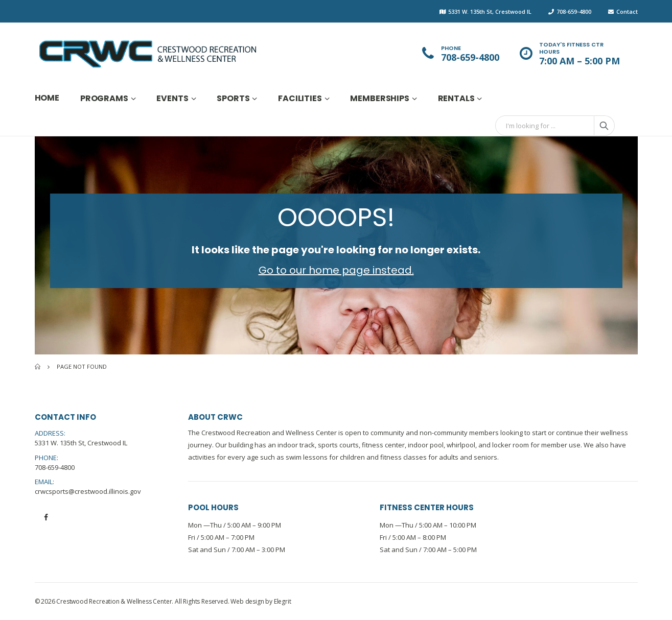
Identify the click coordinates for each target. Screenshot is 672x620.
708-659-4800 (574, 11)
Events (172, 98)
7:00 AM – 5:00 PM (580, 61)
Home (47, 98)
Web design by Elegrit (261, 601)
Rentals (456, 98)
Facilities (300, 98)
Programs (104, 98)
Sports (233, 98)
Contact (627, 11)
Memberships (379, 98)
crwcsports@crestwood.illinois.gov (88, 491)
